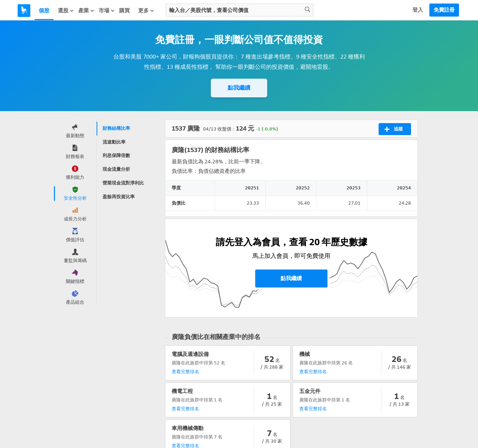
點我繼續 (239, 88)
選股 (66, 11)
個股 (44, 11)
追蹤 (394, 129)
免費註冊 (444, 10)
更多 (146, 11)
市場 (107, 11)
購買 (124, 11)
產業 (86, 11)
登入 (418, 10)
